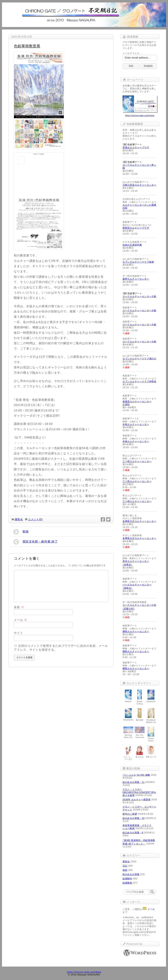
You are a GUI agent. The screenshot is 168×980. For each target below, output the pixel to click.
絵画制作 (127, 879)
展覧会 (19, 519)
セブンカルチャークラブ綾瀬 (138, 262)
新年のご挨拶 (130, 814)
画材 (125, 870)
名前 (19, 607)
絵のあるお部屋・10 (134, 818)
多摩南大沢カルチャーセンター (139, 521)
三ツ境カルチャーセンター (137, 461)
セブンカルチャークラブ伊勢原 (139, 381)
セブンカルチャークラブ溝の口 (139, 359)
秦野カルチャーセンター (136, 279)
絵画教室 (127, 883)
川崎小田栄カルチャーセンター (139, 185)
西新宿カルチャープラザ (136, 228)
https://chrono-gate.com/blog (84, 972)
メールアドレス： (132, 53)
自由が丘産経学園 (132, 245)
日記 (125, 866)
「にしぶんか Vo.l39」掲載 (136, 775)
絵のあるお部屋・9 (133, 833)
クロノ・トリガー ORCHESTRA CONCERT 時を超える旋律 (139, 792)
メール (21, 620)
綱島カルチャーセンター (136, 631)
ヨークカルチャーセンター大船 (139, 296)
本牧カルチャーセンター (136, 424)
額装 (21, 532)
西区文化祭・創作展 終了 (35, 542)
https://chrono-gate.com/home (140, 116)
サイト (18, 633)
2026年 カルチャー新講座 (137, 799)
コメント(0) (35, 519)
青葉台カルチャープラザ (136, 147)
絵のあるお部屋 (131, 874)
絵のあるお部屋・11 (134, 782)
